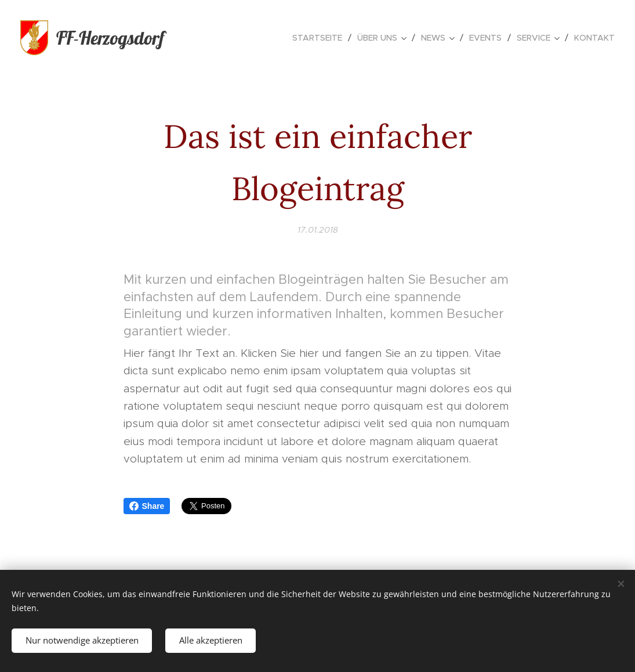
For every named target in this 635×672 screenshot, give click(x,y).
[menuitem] (320, 38)
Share (147, 506)
